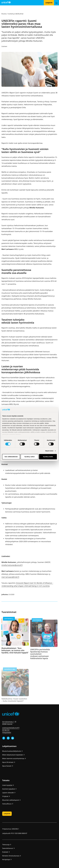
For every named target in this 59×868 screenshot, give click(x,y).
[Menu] (56, 3)
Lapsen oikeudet (8, 793)
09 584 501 (6, 730)
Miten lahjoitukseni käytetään (13, 755)
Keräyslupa (6, 859)
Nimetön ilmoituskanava (11, 856)
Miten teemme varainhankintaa (13, 758)
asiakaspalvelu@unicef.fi (11, 728)
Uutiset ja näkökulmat (16, 14)
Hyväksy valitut (29, 457)
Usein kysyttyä (7, 785)
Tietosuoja (6, 845)
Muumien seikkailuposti (11, 800)
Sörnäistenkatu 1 (8, 722)
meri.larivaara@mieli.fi (10, 577)
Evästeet (5, 852)
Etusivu (4, 14)
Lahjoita (49, 3)
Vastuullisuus (7, 804)
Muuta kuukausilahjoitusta (12, 751)
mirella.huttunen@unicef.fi (12, 565)
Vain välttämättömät (11, 457)
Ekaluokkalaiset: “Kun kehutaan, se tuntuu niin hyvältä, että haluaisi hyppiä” (15, 657)
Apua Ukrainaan (8, 762)
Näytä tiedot (49, 451)
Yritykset (5, 796)
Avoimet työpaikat (9, 789)
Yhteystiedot (7, 732)
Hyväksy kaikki (48, 457)
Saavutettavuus (8, 848)
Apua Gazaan (7, 766)
